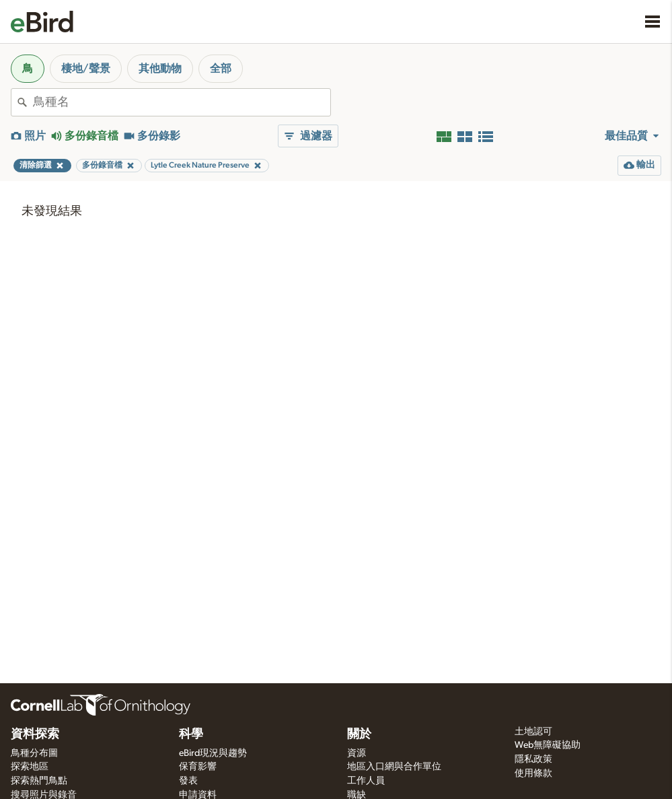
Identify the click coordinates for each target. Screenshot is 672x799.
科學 (191, 734)
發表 (188, 781)
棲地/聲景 (86, 69)
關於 (359, 734)
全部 (221, 69)
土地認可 (533, 732)
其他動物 (160, 69)
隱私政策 (533, 759)
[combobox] (182, 102)
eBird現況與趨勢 (213, 753)
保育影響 (198, 767)
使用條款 (533, 773)
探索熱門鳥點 (39, 781)
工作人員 (366, 781)
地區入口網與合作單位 (394, 767)
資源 (357, 753)
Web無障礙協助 (548, 745)
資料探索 (35, 734)
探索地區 (30, 767)
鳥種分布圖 (34, 753)
